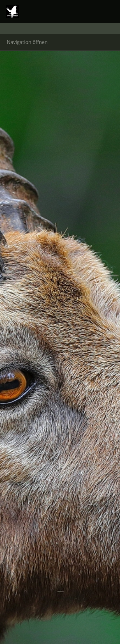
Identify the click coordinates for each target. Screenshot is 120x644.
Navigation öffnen (27, 42)
